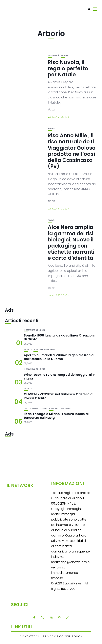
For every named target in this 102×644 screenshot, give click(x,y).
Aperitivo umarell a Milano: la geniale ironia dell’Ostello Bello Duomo (59, 357)
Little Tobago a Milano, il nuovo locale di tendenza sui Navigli (56, 416)
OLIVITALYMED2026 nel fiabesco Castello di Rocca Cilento (59, 396)
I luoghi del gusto (35, 408)
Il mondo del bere (34, 330)
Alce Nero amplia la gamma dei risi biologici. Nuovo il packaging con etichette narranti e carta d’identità (71, 243)
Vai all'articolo (58, 117)
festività (53, 55)
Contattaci (29, 637)
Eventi (28, 350)
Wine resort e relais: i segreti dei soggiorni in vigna (60, 377)
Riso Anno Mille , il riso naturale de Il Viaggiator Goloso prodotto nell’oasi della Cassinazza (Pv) (72, 151)
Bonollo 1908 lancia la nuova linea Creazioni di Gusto (59, 337)
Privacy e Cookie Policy (63, 637)
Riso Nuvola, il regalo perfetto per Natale (68, 68)
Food (64, 55)
